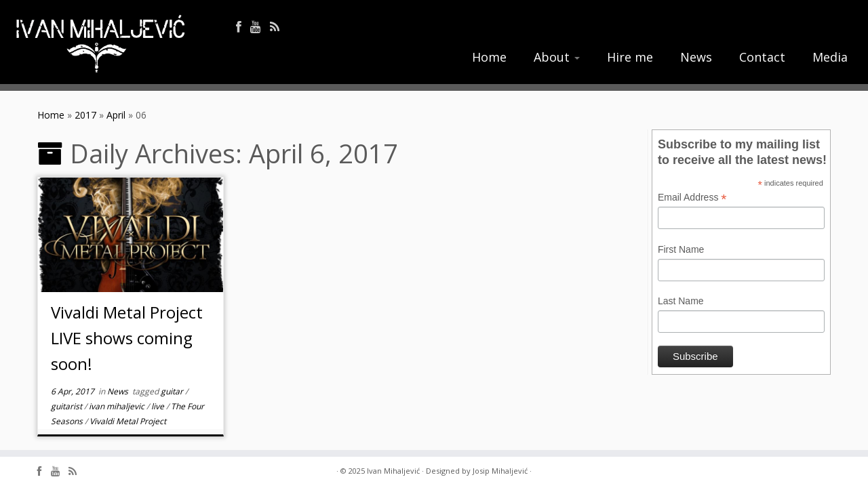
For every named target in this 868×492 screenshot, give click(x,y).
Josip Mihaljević (500, 471)
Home (489, 57)
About (557, 57)
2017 (85, 115)
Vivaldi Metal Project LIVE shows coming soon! (127, 338)
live (159, 406)
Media (830, 57)
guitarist (67, 406)
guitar (173, 391)
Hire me (630, 57)
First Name (681, 249)
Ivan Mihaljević (393, 471)
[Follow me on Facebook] (243, 27)
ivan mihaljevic (118, 406)
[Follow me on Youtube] (260, 27)
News (696, 57)
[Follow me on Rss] (279, 27)
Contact (762, 57)
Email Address (692, 198)
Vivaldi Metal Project (128, 421)
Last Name (681, 301)
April (116, 115)
